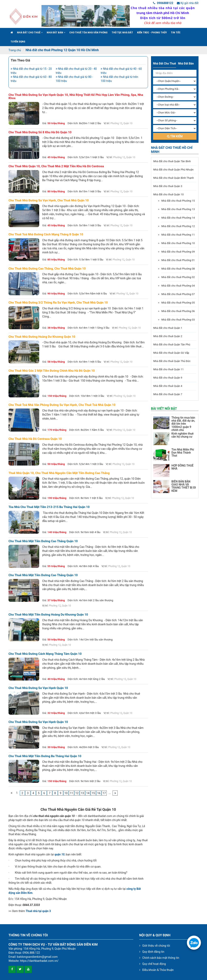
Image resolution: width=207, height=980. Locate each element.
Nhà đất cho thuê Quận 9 (168, 378)
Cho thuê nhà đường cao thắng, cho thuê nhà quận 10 (47, 269)
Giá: (44, 123)
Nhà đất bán (56, 32)
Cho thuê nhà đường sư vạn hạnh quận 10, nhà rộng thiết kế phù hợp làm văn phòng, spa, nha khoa (76, 97)
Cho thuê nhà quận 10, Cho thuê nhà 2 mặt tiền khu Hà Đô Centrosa (56, 166)
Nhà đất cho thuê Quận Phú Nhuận (173, 170)
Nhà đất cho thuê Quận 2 (168, 336)
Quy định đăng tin (153, 952)
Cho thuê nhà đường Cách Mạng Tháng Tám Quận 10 (45, 654)
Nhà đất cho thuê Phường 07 (178, 294)
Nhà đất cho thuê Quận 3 (168, 186)
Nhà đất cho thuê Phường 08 (178, 269)
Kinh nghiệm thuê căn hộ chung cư (182, 435)
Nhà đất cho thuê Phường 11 (178, 235)
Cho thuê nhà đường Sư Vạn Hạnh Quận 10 (38, 688)
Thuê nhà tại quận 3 (38, 911)
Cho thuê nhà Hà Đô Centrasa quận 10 (35, 439)
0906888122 (163, 3)
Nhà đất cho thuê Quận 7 (168, 394)
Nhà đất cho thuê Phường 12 (178, 226)
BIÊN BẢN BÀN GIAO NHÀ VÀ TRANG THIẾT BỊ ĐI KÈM (184, 486)
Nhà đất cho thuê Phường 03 (178, 320)
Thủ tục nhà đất (122, 32)
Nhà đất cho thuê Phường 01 (178, 260)
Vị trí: (107, 123)
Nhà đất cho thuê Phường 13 (178, 209)
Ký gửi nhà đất (188, 3)
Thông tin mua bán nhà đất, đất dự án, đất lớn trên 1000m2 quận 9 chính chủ (183, 424)
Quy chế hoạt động (154, 964)
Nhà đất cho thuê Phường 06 (178, 311)
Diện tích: (73, 123)
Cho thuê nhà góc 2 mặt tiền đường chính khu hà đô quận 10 (52, 371)
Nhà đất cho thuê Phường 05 (178, 303)
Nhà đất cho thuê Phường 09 (178, 252)
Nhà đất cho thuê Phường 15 (178, 201)
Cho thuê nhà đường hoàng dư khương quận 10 (42, 337)
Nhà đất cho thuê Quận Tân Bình (172, 161)
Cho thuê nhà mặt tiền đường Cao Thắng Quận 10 (43, 541)
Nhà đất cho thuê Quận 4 (168, 386)
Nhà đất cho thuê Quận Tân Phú (172, 344)
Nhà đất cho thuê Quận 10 (168, 194)
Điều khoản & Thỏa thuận (158, 970)
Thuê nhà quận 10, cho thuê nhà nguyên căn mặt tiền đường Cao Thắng (59, 473)
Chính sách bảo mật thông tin (161, 958)
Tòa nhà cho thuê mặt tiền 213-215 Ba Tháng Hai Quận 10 (49, 507)
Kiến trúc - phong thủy (152, 32)
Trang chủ (15, 50)
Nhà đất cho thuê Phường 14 (178, 218)
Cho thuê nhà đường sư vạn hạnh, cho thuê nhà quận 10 (49, 201)
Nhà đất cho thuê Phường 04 (178, 286)
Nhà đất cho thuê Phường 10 (178, 243)
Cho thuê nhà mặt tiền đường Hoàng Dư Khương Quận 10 (48, 615)
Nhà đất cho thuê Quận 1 (168, 328)
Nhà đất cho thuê (30, 32)
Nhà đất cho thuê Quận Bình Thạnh (174, 178)
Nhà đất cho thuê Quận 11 (168, 369)
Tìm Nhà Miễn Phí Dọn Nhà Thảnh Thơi (183, 453)
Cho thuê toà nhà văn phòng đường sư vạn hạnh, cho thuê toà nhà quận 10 (62, 405)
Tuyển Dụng (18, 42)
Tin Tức (176, 32)
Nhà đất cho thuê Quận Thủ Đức (172, 361)
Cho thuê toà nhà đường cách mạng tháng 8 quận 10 (46, 234)
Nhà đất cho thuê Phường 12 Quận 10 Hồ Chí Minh (62, 50)
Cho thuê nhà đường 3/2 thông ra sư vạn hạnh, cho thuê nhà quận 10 (58, 303)
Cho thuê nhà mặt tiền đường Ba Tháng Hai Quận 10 (45, 756)
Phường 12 (116, 123)
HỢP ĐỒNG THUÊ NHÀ (182, 467)
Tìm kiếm (175, 136)
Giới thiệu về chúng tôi (156, 946)
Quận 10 (128, 123)
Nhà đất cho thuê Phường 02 (178, 277)
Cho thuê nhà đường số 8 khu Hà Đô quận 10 (40, 132)
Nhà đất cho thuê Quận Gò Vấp (171, 353)
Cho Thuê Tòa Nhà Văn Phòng (88, 32)
